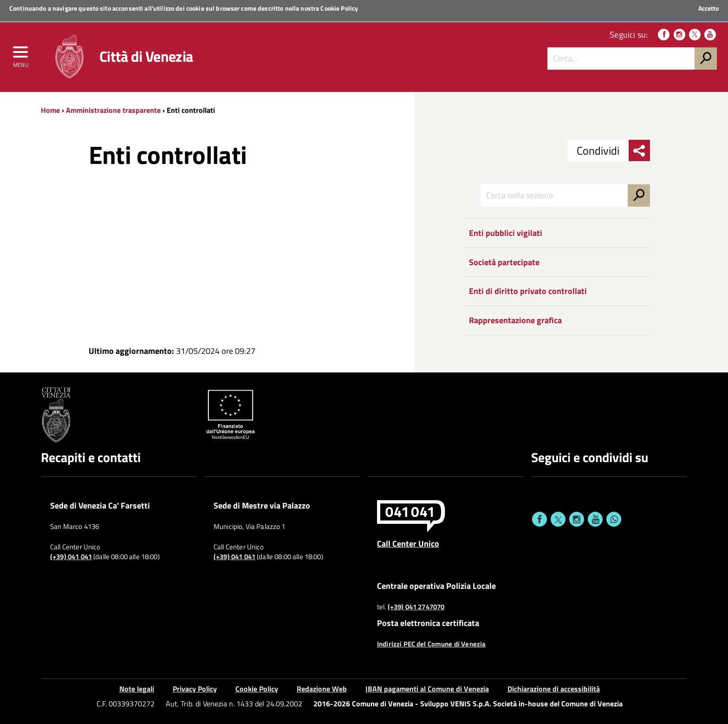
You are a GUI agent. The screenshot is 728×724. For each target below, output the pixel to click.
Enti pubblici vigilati (506, 233)
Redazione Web (322, 689)
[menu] (21, 54)
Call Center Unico (408, 543)
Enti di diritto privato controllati (528, 291)
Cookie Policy (339, 8)
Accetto (708, 8)
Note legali (137, 689)
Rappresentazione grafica (515, 320)
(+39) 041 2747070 (416, 607)
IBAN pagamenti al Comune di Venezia (427, 689)
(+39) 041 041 (71, 557)
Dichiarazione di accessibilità (554, 689)
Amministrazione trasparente (113, 110)
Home (50, 110)
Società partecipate (504, 262)
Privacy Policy (195, 689)
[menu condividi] (639, 150)
